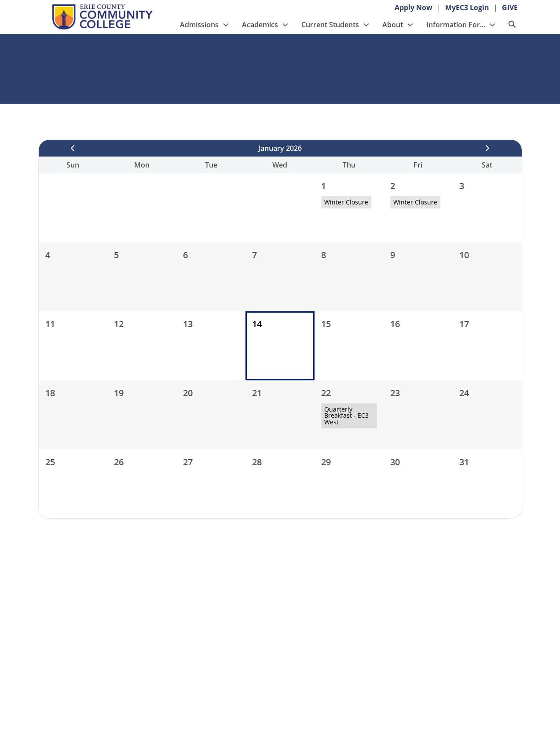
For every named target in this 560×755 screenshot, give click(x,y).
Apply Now (414, 7)
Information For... (456, 25)
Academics (260, 25)
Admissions (199, 25)
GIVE (510, 7)
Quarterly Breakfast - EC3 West (346, 416)
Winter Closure (346, 202)
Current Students (330, 25)
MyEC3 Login (467, 7)
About (393, 25)
